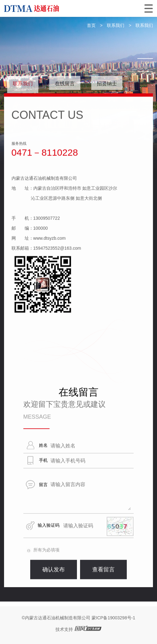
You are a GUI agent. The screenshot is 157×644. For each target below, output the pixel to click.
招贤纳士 (107, 84)
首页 (91, 26)
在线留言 (65, 84)
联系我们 (116, 26)
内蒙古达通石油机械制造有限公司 (58, 618)
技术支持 (64, 629)
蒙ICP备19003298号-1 (113, 618)
